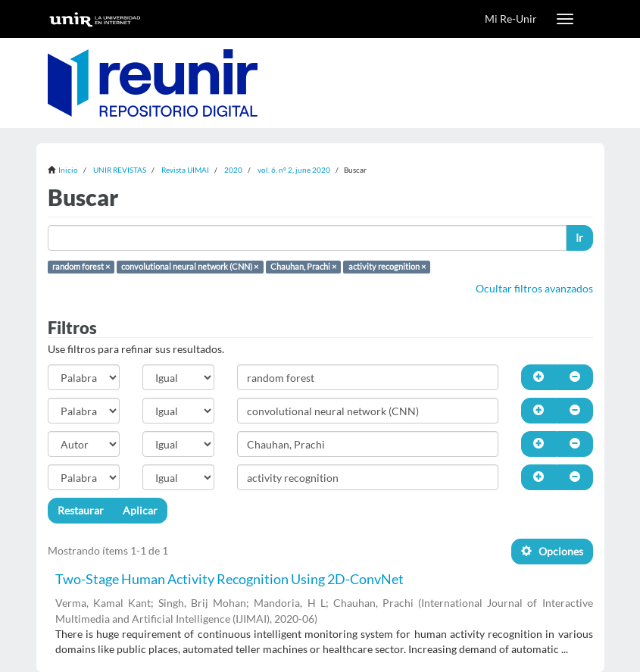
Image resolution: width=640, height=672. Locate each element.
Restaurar (81, 510)
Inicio (68, 170)
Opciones (552, 551)
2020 (233, 170)
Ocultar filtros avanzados (534, 288)
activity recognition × (387, 267)
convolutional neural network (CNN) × (190, 267)
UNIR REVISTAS (120, 170)
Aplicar (140, 510)
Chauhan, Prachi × (303, 267)
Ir (579, 238)
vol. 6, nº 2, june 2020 (294, 170)
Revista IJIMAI (185, 170)
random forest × (81, 267)
